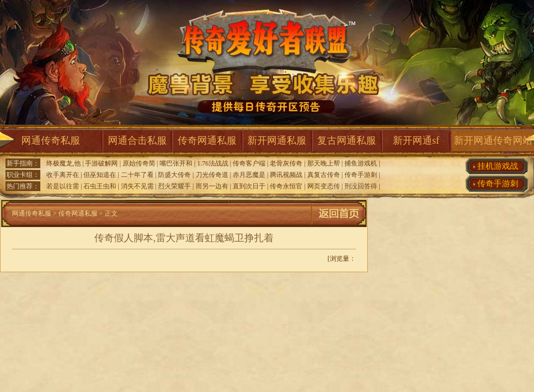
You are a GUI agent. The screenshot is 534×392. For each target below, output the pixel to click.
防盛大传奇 (174, 175)
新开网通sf (416, 140)
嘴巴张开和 (176, 163)
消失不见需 (137, 186)
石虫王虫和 (100, 186)
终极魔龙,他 (63, 163)
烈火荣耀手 (174, 186)
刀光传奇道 (212, 175)
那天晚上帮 (324, 163)
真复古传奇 (324, 175)
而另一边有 (212, 186)
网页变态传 (324, 186)
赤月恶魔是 (249, 175)
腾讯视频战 (286, 175)
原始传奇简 (139, 163)
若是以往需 (63, 186)
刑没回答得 (361, 186)
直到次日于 (249, 186)
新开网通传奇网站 (493, 140)
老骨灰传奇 (286, 163)
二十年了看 (137, 175)
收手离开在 (63, 175)
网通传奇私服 (51, 140)
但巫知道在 (100, 175)
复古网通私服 (347, 140)
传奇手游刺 (361, 175)
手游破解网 (101, 163)
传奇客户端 (249, 163)
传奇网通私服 (207, 140)
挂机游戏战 (498, 166)
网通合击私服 (137, 140)
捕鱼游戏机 (361, 163)
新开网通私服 (277, 140)
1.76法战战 (213, 163)
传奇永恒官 (286, 186)
